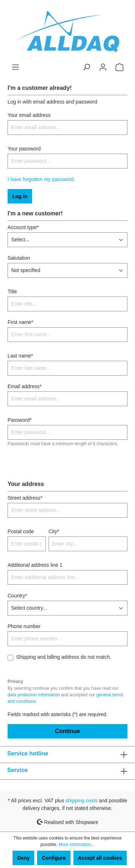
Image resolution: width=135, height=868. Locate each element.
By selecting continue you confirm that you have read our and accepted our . (65, 695)
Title (12, 291)
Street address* (25, 498)
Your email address (29, 115)
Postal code (21, 531)
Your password (24, 149)
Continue (67, 731)
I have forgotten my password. (41, 179)
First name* (21, 322)
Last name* (20, 356)
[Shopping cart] (120, 67)
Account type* (23, 227)
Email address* (24, 386)
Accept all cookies (100, 858)
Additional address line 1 (35, 565)
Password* (20, 420)
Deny (23, 858)
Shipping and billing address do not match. (64, 657)
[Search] (86, 67)
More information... (77, 845)
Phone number (24, 626)
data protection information (34, 695)
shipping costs (82, 801)
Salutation (19, 258)
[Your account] (103, 67)
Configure (54, 858)
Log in (20, 196)
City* (54, 531)
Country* (17, 596)
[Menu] (15, 67)
